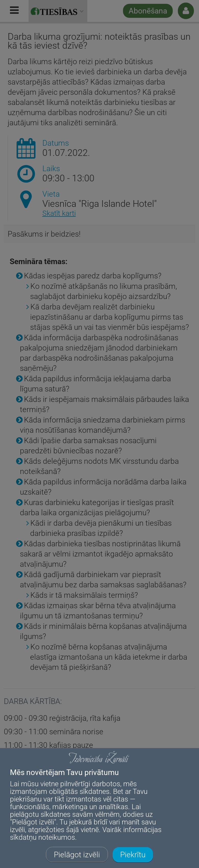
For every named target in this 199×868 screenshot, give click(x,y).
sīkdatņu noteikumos (42, 837)
